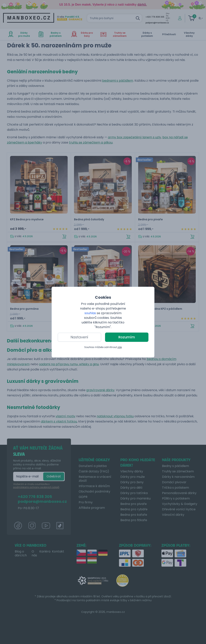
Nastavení (79, 337)
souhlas (90, 313)
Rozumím (127, 337)
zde (120, 347)
